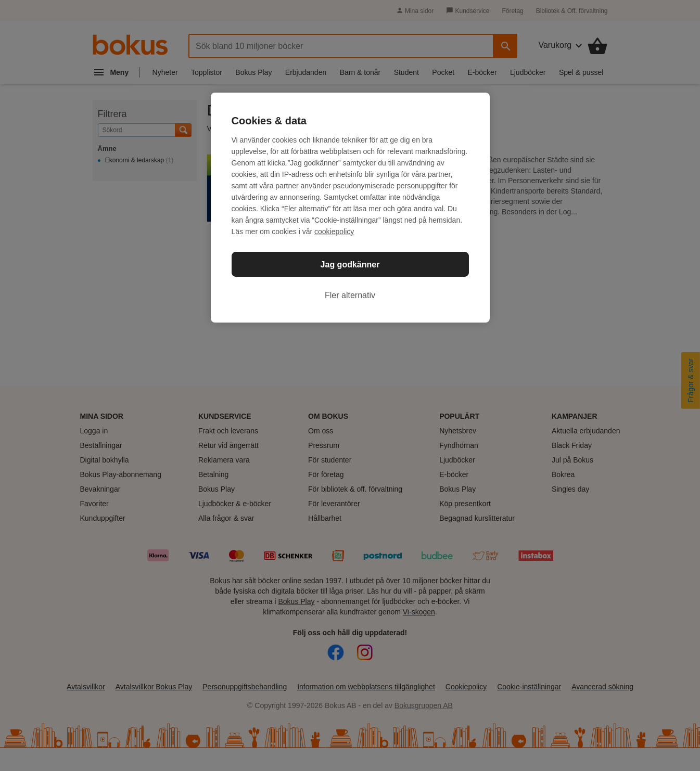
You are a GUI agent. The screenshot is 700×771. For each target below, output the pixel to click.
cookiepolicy (334, 232)
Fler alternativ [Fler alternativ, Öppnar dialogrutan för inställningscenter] (350, 295)
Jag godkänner (350, 265)
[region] (350, 208)
